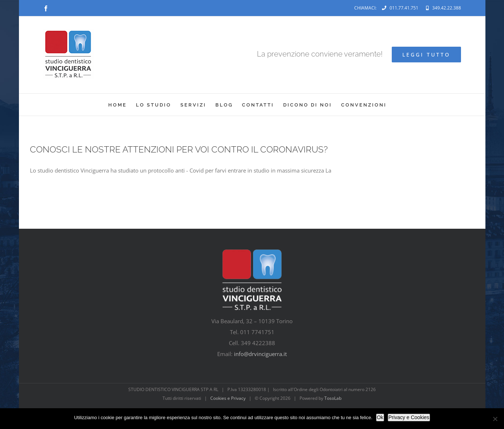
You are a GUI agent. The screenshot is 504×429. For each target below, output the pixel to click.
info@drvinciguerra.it (260, 354)
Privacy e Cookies (409, 417)
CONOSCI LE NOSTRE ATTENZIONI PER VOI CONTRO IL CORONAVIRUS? (179, 149)
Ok (380, 417)
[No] (495, 419)
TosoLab (333, 398)
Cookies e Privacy (228, 398)
